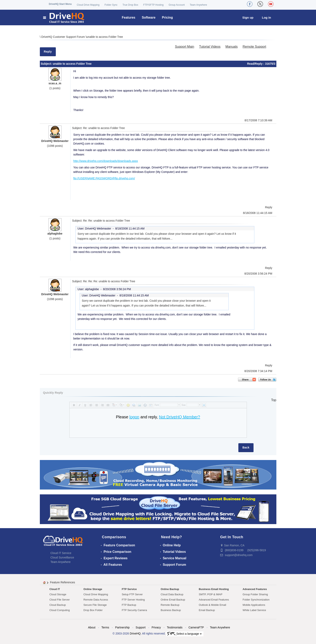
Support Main (184, 47)
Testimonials (175, 627)
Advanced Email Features (214, 600)
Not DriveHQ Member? (179, 417)
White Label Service (254, 610)
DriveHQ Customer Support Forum (63, 37)
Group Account (177, 5)
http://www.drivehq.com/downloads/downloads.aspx (106, 161)
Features (129, 17)
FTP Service (129, 589)
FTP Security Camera (134, 610)
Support (141, 627)
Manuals (231, 47)
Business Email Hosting (214, 589)
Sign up (248, 17)
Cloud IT (55, 589)
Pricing (167, 17)
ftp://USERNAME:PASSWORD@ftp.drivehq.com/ (104, 178)
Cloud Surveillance (62, 557)
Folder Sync (111, 5)
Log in (267, 17)
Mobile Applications (254, 605)
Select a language (184, 634)
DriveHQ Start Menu (60, 4)
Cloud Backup (58, 605)
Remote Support (254, 47)
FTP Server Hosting (133, 600)
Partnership (122, 627)
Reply (48, 52)
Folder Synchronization (256, 600)
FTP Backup (129, 605)
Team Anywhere (198, 5)
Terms (105, 627)
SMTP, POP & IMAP (211, 594)
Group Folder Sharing (255, 594)
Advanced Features (255, 589)
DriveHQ (135, 633)
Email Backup (207, 610)
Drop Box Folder (93, 610)
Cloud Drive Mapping (88, 5)
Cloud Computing (60, 610)
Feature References (62, 582)
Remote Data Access (96, 600)
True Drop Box (130, 5)
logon (134, 417)
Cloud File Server (60, 600)
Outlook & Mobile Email (212, 605)
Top (274, 400)
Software (149, 17)
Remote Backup (170, 605)
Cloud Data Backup (172, 594)
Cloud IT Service (61, 553)
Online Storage (93, 589)
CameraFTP (196, 627)
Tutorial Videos (210, 47)
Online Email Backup (173, 600)
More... (168, 239)
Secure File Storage (95, 605)
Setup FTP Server (132, 594)
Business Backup (171, 610)
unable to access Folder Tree (105, 37)
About (92, 627)
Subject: (47, 64)
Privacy (156, 627)
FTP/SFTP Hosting (153, 5)
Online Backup (170, 589)
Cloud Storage (58, 594)
